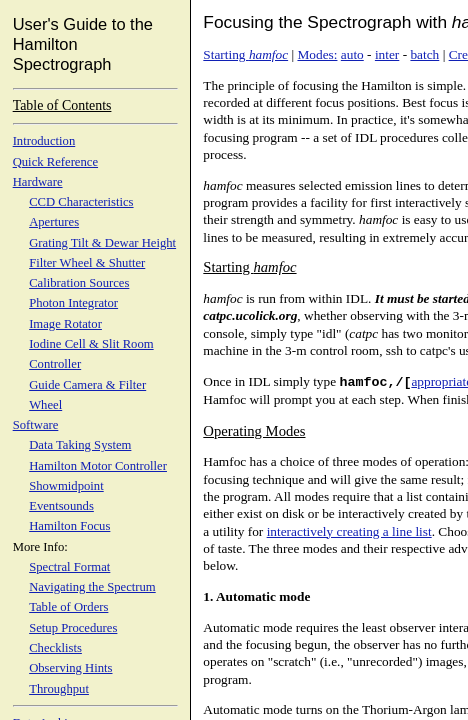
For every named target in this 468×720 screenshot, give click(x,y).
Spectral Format (69, 567)
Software (36, 425)
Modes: (317, 54)
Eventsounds (61, 506)
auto (352, 54)
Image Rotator (65, 324)
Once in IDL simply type (307, 381)
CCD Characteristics (81, 202)
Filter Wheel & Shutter (87, 263)
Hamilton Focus (69, 526)
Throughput (59, 689)
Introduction (44, 141)
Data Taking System (80, 445)
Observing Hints (70, 668)
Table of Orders (68, 607)
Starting (245, 54)
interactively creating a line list (349, 531)
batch (424, 54)
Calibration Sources (79, 283)
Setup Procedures (73, 628)
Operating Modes (254, 431)
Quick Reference (55, 162)
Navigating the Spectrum (92, 587)
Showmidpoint (66, 486)
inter (387, 54)
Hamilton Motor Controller (98, 466)
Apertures (54, 222)
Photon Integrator (73, 303)
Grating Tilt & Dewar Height (102, 243)
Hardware (38, 182)
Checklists (55, 648)
